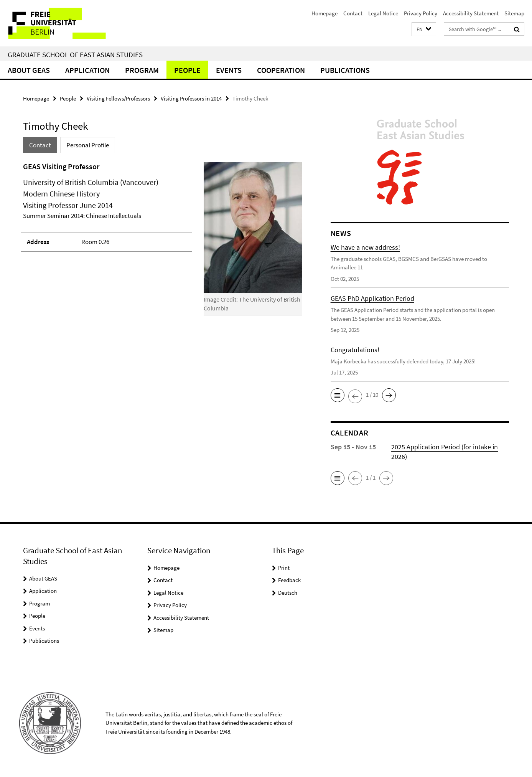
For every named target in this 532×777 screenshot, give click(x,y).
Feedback (289, 580)
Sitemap (514, 13)
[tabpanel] (162, 242)
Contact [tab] (40, 145)
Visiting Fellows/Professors (118, 98)
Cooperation (281, 70)
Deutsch (288, 593)
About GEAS (29, 70)
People (187, 70)
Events (229, 70)
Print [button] (284, 568)
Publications (345, 70)
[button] (424, 29)
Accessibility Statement (471, 13)
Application (87, 70)
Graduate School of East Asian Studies (75, 54)
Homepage (324, 13)
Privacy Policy (421, 13)
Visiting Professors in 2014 (191, 98)
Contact (353, 13)
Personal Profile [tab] (88, 145)
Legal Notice (383, 13)
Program (142, 70)
